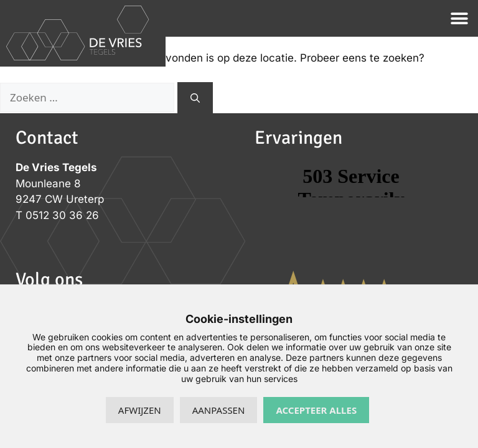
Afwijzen (140, 410)
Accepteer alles (316, 410)
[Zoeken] (195, 98)
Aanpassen (219, 410)
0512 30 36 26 (62, 215)
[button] (460, 18)
